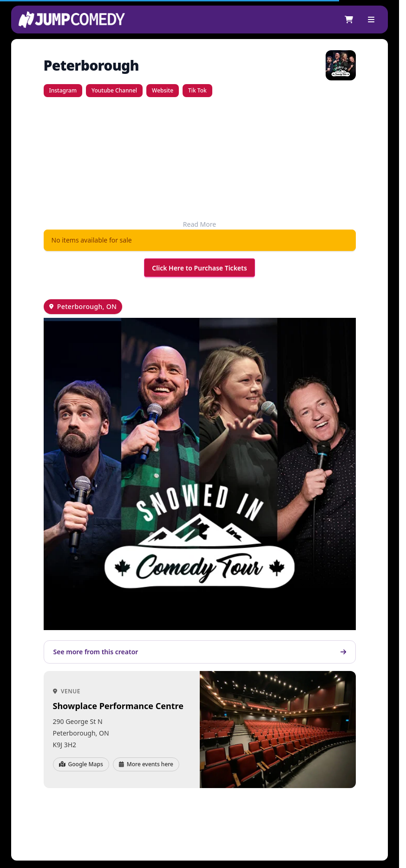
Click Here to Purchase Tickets (199, 268)
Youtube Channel (114, 90)
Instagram (63, 90)
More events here (146, 764)
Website (163, 90)
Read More (200, 224)
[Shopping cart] (349, 20)
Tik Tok (197, 90)
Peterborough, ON (87, 306)
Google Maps (81, 764)
